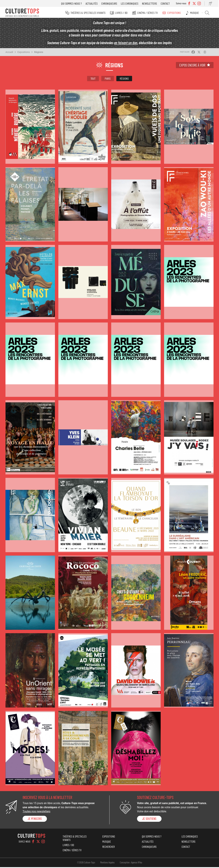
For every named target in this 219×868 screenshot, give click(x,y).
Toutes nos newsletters (36, 812)
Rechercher (208, 13)
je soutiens (149, 820)
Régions (39, 53)
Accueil (9, 53)
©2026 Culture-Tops (86, 863)
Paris (108, 79)
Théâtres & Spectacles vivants (91, 13)
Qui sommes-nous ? (73, 3)
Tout (93, 79)
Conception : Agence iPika (131, 863)
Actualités (93, 3)
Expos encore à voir (192, 66)
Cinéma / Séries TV (149, 13)
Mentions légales (107, 863)
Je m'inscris (35, 820)
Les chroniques (131, 3)
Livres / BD (124, 13)
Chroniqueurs (110, 3)
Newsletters (151, 3)
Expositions (176, 13)
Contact (166, 3)
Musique (196, 13)
